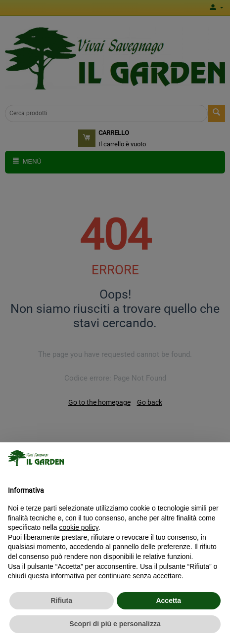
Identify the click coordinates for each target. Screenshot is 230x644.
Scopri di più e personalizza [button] (115, 624)
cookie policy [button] (79, 527)
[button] (217, 458)
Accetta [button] (168, 601)
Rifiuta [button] (61, 601)
